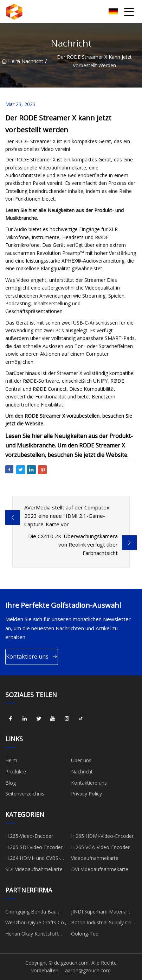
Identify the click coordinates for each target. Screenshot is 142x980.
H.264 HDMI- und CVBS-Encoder (33, 859)
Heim (10, 61)
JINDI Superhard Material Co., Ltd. (99, 913)
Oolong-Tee (85, 934)
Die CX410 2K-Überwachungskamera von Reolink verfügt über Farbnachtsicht (73, 544)
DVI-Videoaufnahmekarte (100, 869)
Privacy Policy (86, 794)
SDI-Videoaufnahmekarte (34, 869)
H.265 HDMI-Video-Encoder (102, 836)
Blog (11, 783)
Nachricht (32, 61)
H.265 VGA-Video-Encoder (100, 847)
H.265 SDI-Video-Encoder (34, 847)
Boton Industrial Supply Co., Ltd (102, 924)
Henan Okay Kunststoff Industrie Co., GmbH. (32, 935)
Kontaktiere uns (32, 657)
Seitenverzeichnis (25, 794)
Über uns (81, 760)
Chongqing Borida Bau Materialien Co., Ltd (31, 913)
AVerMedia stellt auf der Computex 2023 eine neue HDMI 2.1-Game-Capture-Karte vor (67, 516)
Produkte (16, 772)
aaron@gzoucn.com (88, 970)
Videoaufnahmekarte (95, 858)
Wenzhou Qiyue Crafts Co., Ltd (36, 924)
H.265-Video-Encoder (29, 836)
